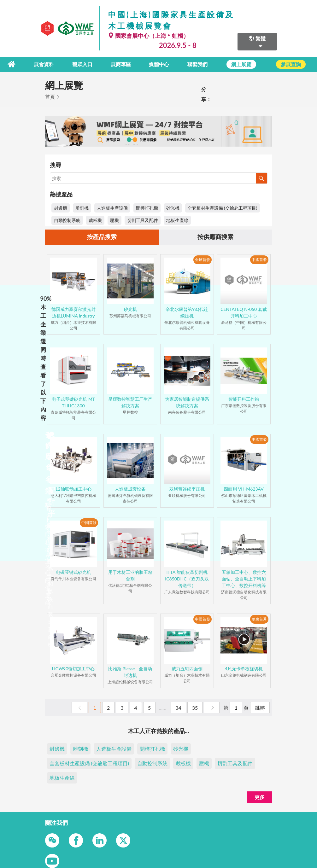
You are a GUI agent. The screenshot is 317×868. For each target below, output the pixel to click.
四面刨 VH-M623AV (244, 489)
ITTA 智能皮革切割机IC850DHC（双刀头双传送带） (187, 579)
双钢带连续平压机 (187, 489)
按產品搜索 (102, 237)
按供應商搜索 (215, 237)
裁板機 (95, 220)
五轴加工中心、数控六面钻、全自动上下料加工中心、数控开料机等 (244, 579)
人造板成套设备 (130, 489)
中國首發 (259, 260)
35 (195, 708)
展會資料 (48, 64)
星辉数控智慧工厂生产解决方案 (130, 402)
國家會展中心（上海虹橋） (149, 36)
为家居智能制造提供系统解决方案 (187, 402)
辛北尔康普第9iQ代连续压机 (187, 312)
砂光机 (130, 309)
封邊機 (61, 207)
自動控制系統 (67, 220)
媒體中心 (161, 64)
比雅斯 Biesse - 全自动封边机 (130, 672)
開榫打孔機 (147, 207)
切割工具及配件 (143, 220)
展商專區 (123, 64)
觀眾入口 (85, 64)
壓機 (114, 220)
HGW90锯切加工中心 (73, 669)
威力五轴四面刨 (187, 669)
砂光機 (173, 207)
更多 (260, 797)
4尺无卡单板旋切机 (244, 669)
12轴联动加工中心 (73, 489)
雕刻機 (82, 207)
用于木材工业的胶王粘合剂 (130, 575)
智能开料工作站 (244, 399)
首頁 (50, 96)
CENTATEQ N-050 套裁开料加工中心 (244, 312)
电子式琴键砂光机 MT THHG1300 (73, 402)
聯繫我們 (198, 64)
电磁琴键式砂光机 (73, 572)
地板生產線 (177, 220)
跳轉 (260, 708)
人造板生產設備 (112, 207)
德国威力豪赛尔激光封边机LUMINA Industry (73, 312)
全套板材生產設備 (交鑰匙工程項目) (223, 207)
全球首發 (203, 260)
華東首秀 (259, 619)
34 (178, 708)
